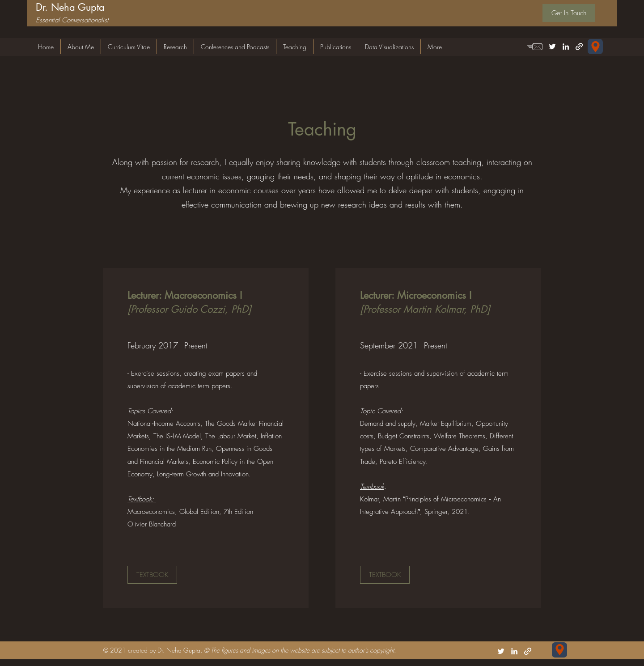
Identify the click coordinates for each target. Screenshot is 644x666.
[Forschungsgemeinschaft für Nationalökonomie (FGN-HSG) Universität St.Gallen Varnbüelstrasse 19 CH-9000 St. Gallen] (595, 47)
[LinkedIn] (566, 47)
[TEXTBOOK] (152, 575)
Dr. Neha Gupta (70, 7)
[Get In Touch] (569, 13)
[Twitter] (552, 47)
